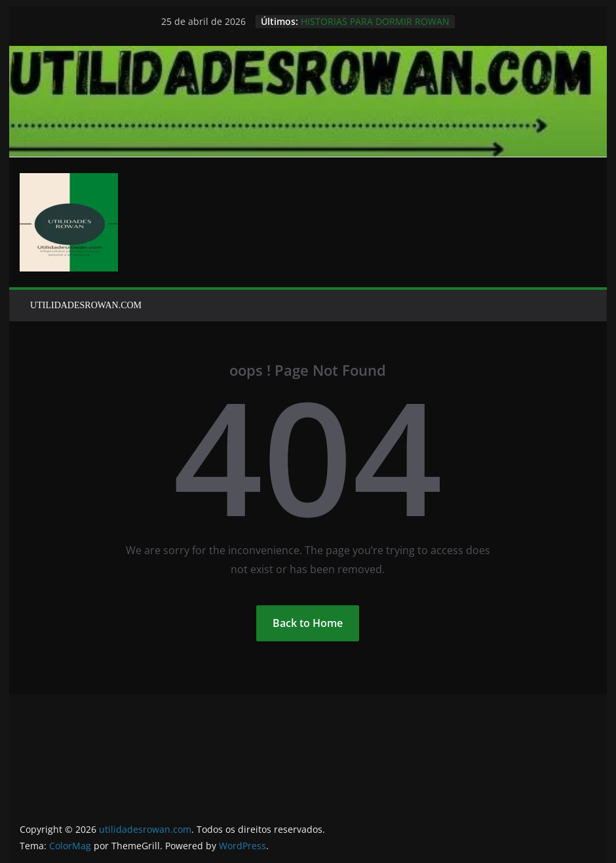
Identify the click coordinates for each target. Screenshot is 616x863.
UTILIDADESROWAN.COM (86, 305)
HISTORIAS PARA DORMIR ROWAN (375, 21)
